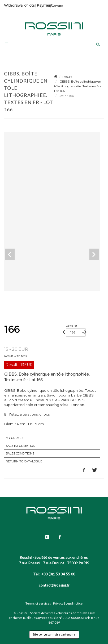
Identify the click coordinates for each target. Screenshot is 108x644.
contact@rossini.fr (54, 585)
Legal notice (74, 603)
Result (67, 77)
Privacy (58, 603)
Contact (57, 6)
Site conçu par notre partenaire (54, 634)
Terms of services (38, 603)
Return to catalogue (24, 461)
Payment (45, 5)
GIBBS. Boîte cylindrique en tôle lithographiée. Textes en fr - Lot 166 (78, 86)
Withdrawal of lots (19, 5)
